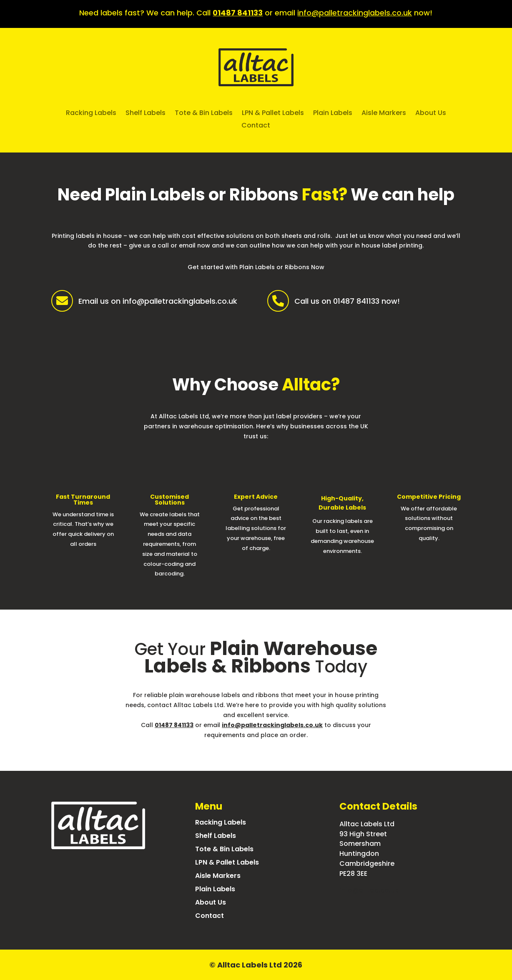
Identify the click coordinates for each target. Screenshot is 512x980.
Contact (256, 126)
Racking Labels (91, 114)
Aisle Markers (384, 114)
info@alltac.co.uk (369, 890)
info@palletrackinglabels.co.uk (355, 13)
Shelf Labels (146, 114)
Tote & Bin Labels (204, 114)
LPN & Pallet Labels (273, 114)
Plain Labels (333, 114)
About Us (431, 114)
